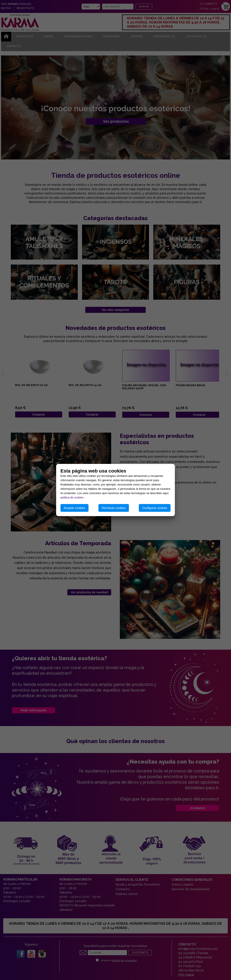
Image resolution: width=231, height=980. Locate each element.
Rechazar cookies (114, 508)
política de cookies (72, 497)
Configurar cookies (155, 508)
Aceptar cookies (74, 508)
